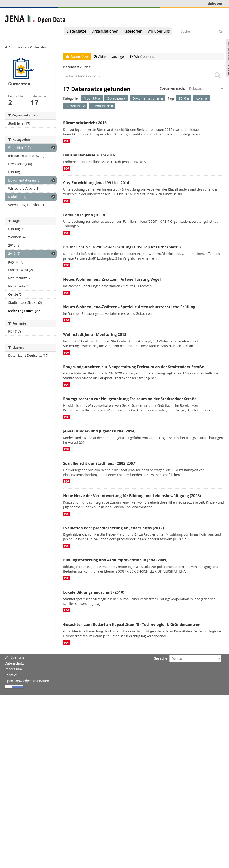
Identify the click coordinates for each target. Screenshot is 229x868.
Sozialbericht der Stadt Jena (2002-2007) (100, 463)
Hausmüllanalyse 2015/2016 (89, 155)
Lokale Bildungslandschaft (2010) (94, 592)
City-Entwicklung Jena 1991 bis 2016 (96, 183)
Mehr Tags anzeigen (24, 311)
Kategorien (133, 31)
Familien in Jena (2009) (84, 215)
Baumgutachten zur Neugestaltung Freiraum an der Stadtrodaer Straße (130, 399)
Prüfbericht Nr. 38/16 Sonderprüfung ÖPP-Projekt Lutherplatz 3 (122, 247)
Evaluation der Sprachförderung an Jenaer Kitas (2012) (113, 528)
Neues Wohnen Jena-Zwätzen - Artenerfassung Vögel (112, 279)
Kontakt (11, 675)
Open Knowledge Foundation (27, 681)
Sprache (161, 658)
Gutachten (39, 47)
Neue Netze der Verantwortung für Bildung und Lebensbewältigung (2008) (132, 496)
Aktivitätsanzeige (109, 56)
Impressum (13, 669)
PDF (67, 141)
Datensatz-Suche (77, 67)
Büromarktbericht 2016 (85, 123)
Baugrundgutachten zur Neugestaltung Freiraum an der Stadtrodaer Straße (134, 367)
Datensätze (76, 31)
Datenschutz (14, 663)
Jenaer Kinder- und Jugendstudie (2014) (99, 431)
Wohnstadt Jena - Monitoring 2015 (95, 334)
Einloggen (215, 4)
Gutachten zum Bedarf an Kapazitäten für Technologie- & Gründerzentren (132, 625)
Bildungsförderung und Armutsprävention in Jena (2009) (115, 560)
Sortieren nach (172, 88)
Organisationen (105, 31)
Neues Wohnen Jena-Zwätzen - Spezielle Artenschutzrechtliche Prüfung (129, 307)
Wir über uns (159, 31)
